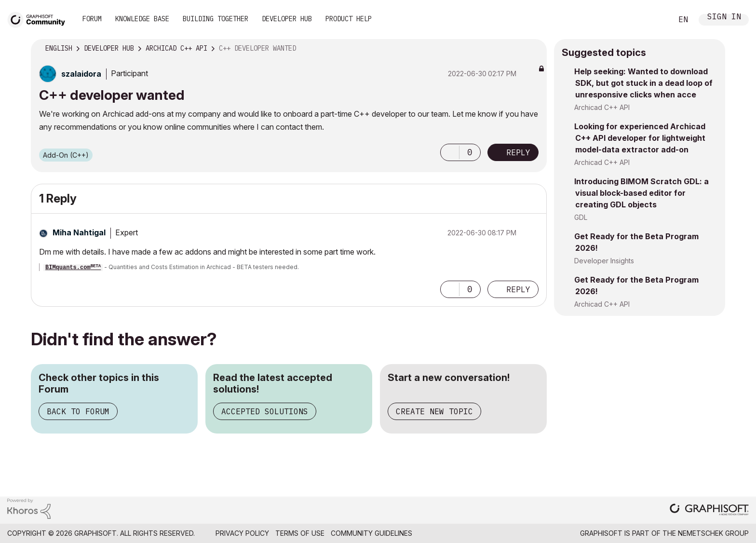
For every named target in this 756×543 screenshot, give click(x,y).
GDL (581, 217)
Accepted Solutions (265, 411)
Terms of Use (300, 533)
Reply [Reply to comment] (518, 289)
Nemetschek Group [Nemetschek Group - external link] (713, 533)
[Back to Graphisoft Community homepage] (40, 19)
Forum (92, 19)
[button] (450, 152)
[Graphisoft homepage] (709, 510)
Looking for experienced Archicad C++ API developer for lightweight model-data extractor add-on (640, 138)
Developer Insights (604, 261)
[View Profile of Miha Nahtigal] (79, 232)
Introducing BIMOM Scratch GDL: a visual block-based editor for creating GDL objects (641, 193)
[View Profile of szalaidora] (81, 74)
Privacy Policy (242, 533)
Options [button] (533, 49)
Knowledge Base (142, 19)
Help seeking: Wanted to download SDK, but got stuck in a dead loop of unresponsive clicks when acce (643, 83)
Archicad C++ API (602, 107)
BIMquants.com (73, 268)
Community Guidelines (371, 533)
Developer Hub (287, 19)
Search (654, 20)
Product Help (349, 19)
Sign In (724, 18)
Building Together (216, 19)
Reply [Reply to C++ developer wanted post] (518, 152)
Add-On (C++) (66, 155)
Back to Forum (78, 411)
